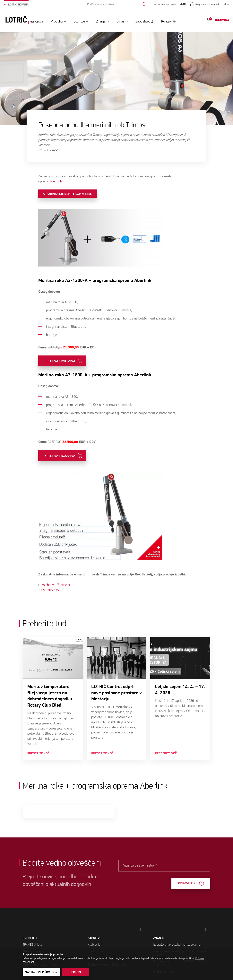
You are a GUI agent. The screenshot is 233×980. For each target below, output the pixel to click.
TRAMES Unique (33, 941)
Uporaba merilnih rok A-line (68, 184)
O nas (121, 21)
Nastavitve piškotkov (41, 972)
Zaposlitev (143, 21)
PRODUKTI (30, 935)
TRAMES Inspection (35, 948)
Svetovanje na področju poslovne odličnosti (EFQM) (179, 934)
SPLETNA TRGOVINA (60, 351)
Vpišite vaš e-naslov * (147, 865)
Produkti (57, 21)
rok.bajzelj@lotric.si (56, 575)
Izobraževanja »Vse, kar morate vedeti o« (177, 925)
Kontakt (167, 21)
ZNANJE (159, 919)
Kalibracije (94, 935)
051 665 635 (50, 580)
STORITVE (95, 928)
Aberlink (56, 171)
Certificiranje (95, 948)
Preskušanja (95, 941)
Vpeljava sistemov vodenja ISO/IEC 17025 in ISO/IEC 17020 (179, 944)
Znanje (101, 21)
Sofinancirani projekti (164, 4)
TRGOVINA (222, 20)
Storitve (79, 21)
